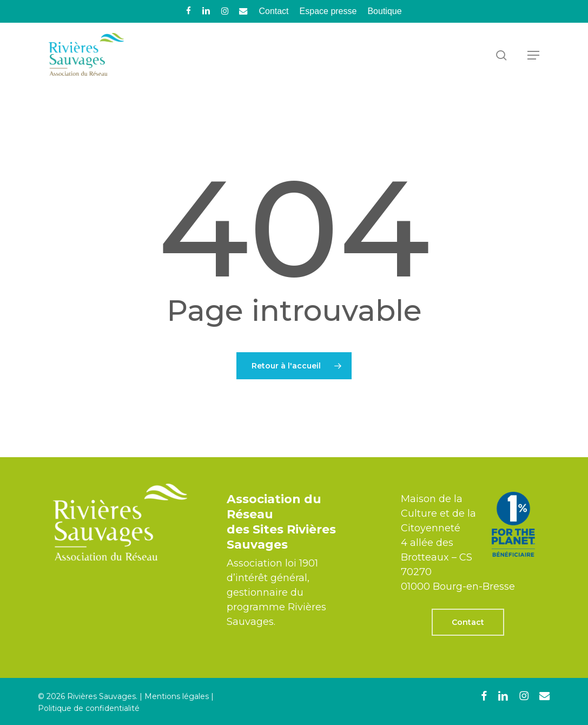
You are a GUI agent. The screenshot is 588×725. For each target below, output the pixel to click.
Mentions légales (177, 696)
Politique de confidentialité (89, 708)
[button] (533, 55)
